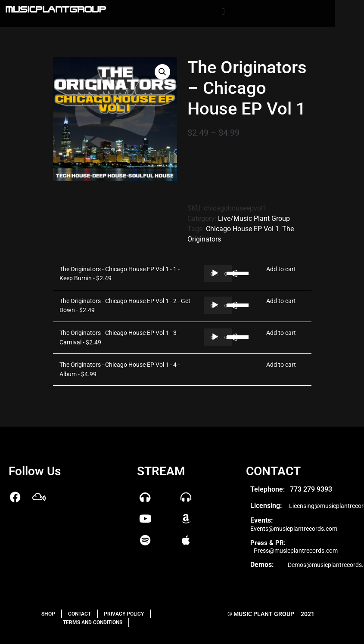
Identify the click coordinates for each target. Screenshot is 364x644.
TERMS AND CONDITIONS (93, 622)
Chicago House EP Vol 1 (243, 229)
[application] (218, 273)
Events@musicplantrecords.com (294, 529)
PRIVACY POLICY (124, 614)
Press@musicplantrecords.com (296, 551)
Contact (79, 614)
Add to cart (281, 269)
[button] (223, 11)
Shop (48, 614)
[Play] (215, 273)
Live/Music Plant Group (254, 218)
